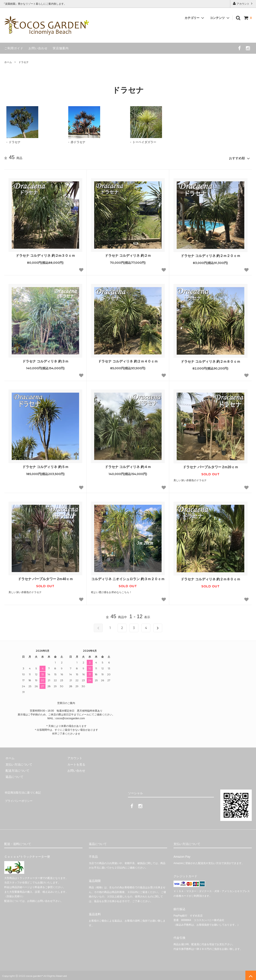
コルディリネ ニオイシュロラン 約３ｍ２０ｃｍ (128, 578)
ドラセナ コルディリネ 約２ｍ (128, 255)
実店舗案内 (61, 48)
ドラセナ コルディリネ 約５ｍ (45, 466)
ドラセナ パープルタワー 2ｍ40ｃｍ (46, 578)
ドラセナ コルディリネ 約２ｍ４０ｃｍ (128, 360)
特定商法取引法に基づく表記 (24, 791)
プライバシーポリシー (19, 797)
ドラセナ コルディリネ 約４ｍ (128, 466)
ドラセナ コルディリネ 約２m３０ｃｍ (45, 255)
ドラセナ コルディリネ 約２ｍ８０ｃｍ (211, 360)
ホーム (8, 62)
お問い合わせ (38, 48)
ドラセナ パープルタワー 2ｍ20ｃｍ (210, 466)
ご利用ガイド (14, 48)
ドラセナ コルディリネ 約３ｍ (45, 360)
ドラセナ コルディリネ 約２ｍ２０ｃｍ (211, 255)
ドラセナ (24, 62)
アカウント (243, 4)
